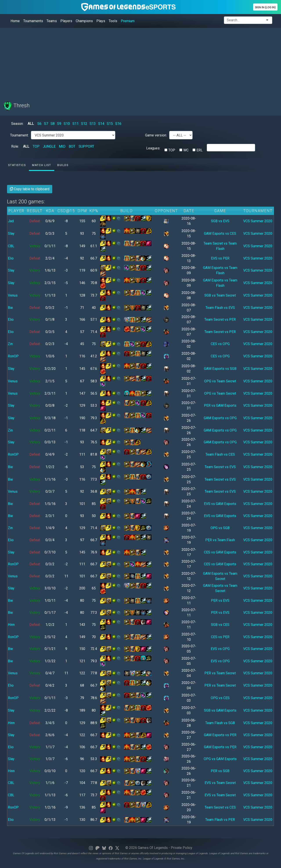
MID (62, 146)
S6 (39, 124)
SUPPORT (86, 146)
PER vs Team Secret (220, 673)
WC (186, 150)
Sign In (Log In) (265, 7)
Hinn (11, 625)
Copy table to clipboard (30, 189)
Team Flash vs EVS (220, 308)
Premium (128, 21)
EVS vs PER (220, 258)
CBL (11, 246)
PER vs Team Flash (220, 540)
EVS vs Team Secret (220, 783)
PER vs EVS (220, 600)
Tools (113, 21)
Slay (11, 234)
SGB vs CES (220, 625)
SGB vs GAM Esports (220, 710)
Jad (11, 221)
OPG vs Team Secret (220, 381)
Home (15, 21)
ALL (31, 124)
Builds (63, 165)
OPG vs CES (220, 698)
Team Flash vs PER (220, 820)
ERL (200, 150)
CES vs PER (220, 637)
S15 (110, 124)
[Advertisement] (135, 62)
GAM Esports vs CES (220, 234)
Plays (101, 21)
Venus (13, 295)
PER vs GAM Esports (220, 405)
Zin (10, 344)
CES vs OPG (220, 344)
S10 (67, 124)
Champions (84, 21)
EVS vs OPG (220, 649)
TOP (36, 146)
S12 (84, 124)
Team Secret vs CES (220, 807)
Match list (41, 165)
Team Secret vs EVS (220, 467)
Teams (52, 21)
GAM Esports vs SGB (220, 369)
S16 (118, 124)
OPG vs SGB (220, 528)
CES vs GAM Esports (220, 552)
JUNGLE (49, 146)
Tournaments (33, 21)
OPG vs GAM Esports (220, 759)
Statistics (17, 165)
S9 (59, 124)
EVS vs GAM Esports (220, 504)
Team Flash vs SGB (220, 723)
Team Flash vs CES (220, 454)
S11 (76, 124)
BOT (72, 146)
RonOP (13, 356)
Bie (10, 308)
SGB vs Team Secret (220, 295)
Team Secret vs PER (220, 319)
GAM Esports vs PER (220, 735)
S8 (53, 124)
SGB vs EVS (220, 221)
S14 (101, 124)
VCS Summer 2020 (258, 221)
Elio (11, 258)
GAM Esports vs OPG (220, 418)
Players (66, 21)
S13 (93, 124)
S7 (46, 124)
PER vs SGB (220, 771)
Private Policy (182, 848)
